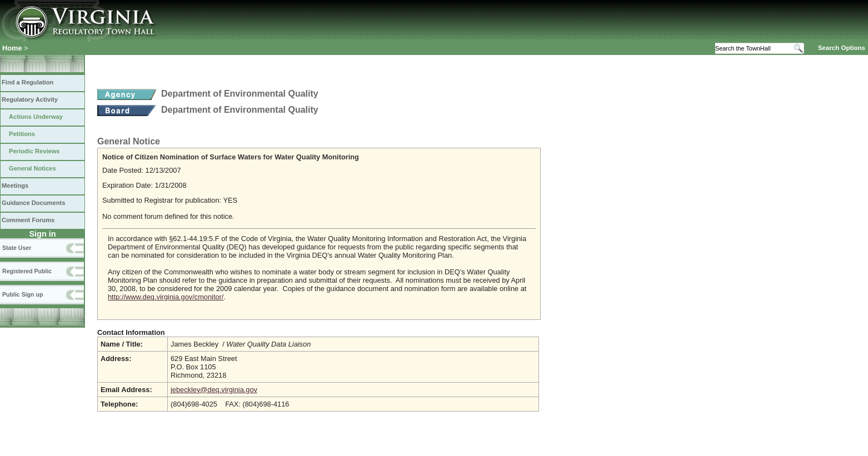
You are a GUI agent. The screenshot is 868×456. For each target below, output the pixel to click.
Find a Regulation (28, 82)
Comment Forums (28, 220)
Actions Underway (36, 117)
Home (12, 48)
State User (17, 248)
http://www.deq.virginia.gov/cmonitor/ (166, 297)
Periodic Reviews (34, 151)
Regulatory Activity (30, 99)
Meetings (15, 186)
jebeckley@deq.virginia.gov (214, 390)
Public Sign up (23, 294)
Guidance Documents (33, 203)
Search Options (842, 48)
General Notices (33, 168)
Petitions (22, 134)
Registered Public (27, 271)
